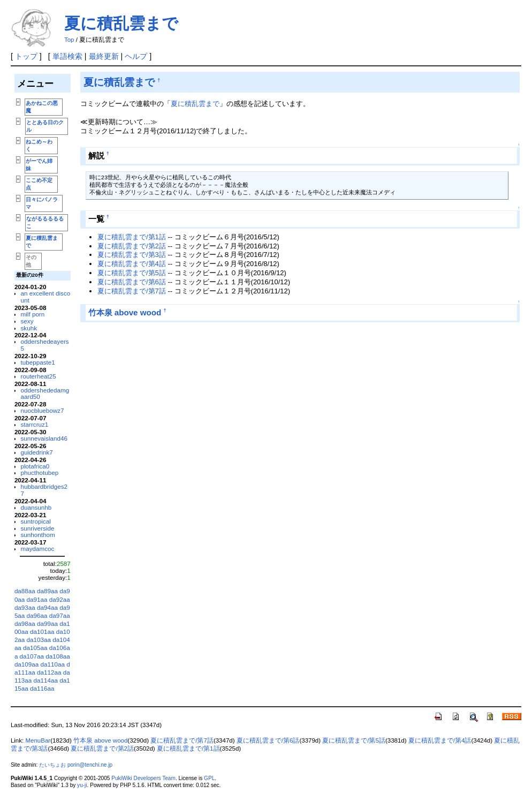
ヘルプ (136, 56)
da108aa (58, 656)
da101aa (42, 632)
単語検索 (67, 56)
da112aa (49, 672)
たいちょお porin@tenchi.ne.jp (76, 765)
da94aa (47, 607)
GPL (209, 778)
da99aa (47, 623)
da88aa (25, 591)
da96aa (37, 615)
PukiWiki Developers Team (143, 778)
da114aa (46, 680)
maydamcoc (38, 549)
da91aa (37, 599)
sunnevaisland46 (44, 438)
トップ (26, 56)
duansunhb (36, 507)
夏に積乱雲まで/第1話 (132, 237)
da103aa (39, 640)
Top (69, 40)
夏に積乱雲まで (121, 23)
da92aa (60, 599)
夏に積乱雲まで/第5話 (132, 273)
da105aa (35, 648)
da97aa (60, 615)
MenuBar (38, 740)
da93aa (25, 607)
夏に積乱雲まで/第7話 (132, 291)
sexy (27, 321)
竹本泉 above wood (125, 312)
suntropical (36, 521)
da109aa (26, 664)
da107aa (32, 656)
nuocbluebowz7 (43, 410)
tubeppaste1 (38, 362)
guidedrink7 (37, 452)
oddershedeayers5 (45, 345)
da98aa (25, 623)
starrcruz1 (35, 424)
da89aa (47, 591)
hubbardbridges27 (44, 490)
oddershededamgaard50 (45, 394)
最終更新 (104, 56)
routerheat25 (39, 376)
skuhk (29, 328)
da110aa (53, 664)
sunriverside (38, 528)
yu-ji (82, 785)
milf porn (33, 314)
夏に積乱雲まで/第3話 (132, 255)
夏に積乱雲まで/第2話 (132, 246)
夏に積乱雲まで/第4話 (132, 264)
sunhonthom (38, 535)
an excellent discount (46, 297)
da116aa (42, 688)
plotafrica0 (35, 466)
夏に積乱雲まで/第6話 (132, 282)
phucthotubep (40, 472)
